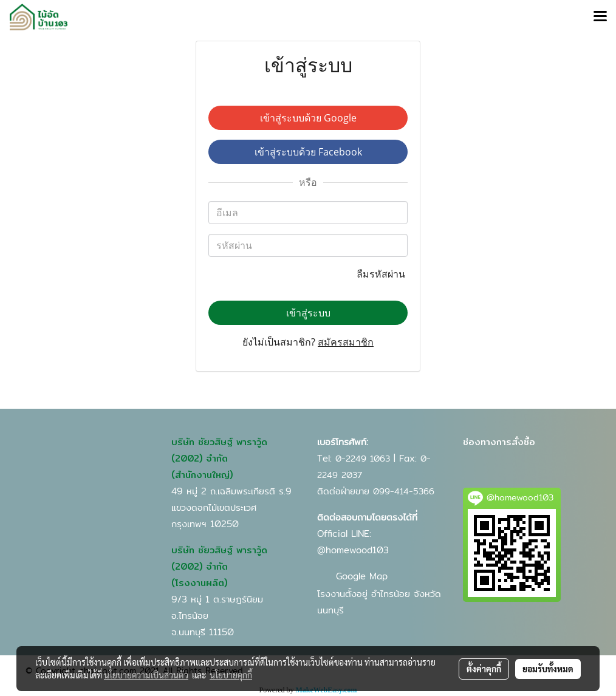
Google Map (362, 576)
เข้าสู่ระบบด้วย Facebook (308, 152)
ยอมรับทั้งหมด (548, 669)
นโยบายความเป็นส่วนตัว (146, 675)
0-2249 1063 (363, 459)
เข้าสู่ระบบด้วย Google (308, 118)
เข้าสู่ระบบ (308, 313)
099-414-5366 (404, 491)
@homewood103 (353, 550)
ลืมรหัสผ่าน (382, 274)
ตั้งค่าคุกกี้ (484, 669)
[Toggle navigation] (600, 17)
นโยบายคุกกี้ (231, 675)
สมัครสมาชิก (346, 342)
